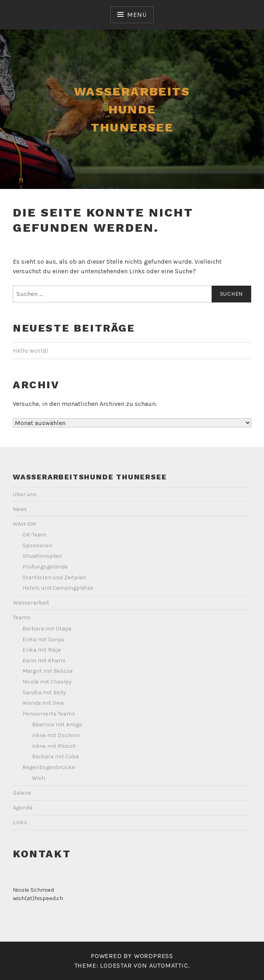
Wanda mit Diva (43, 703)
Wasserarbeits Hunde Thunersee (132, 109)
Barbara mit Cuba (55, 756)
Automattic (169, 965)
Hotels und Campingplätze (58, 588)
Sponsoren (37, 546)
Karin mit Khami (44, 661)
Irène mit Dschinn (56, 735)
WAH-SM (24, 524)
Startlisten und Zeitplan (54, 577)
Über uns (25, 494)
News (20, 509)
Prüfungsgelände (45, 567)
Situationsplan (42, 556)
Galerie (22, 793)
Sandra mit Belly (44, 693)
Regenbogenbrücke (49, 767)
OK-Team (34, 535)
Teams (22, 617)
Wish (39, 778)
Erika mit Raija (42, 650)
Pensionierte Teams (49, 714)
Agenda (23, 808)
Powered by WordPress (132, 956)
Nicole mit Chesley (47, 682)
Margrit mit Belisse (48, 671)
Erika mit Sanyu (43, 639)
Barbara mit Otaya (47, 629)
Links (20, 822)
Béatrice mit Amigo (57, 725)
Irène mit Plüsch (54, 746)
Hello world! (30, 351)
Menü (137, 15)
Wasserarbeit (31, 603)
